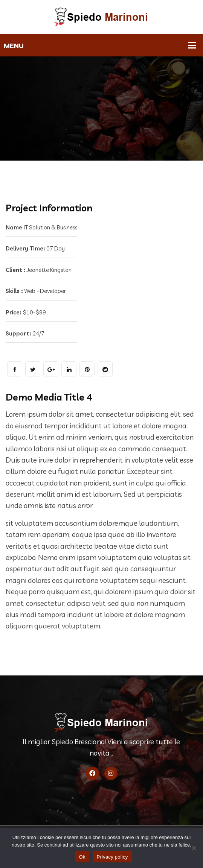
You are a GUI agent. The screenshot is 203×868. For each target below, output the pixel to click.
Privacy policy (112, 857)
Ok (82, 857)
